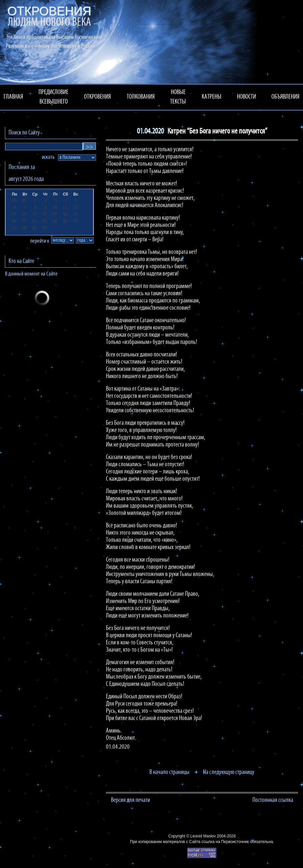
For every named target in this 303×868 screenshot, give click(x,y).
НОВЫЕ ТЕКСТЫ (178, 97)
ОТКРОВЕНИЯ (97, 97)
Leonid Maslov (203, 836)
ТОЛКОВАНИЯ (141, 97)
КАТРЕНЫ (212, 97)
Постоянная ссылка (273, 800)
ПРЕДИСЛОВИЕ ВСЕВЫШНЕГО (53, 97)
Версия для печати (130, 800)
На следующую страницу (229, 772)
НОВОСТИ (246, 97)
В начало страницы (169, 772)
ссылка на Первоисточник (225, 842)
